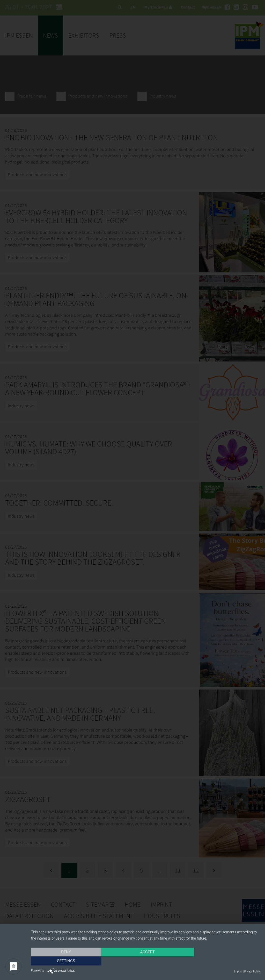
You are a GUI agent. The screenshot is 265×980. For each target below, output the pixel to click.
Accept (145, 961)
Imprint (238, 972)
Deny (65, 961)
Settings (226, 961)
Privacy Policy (252, 972)
